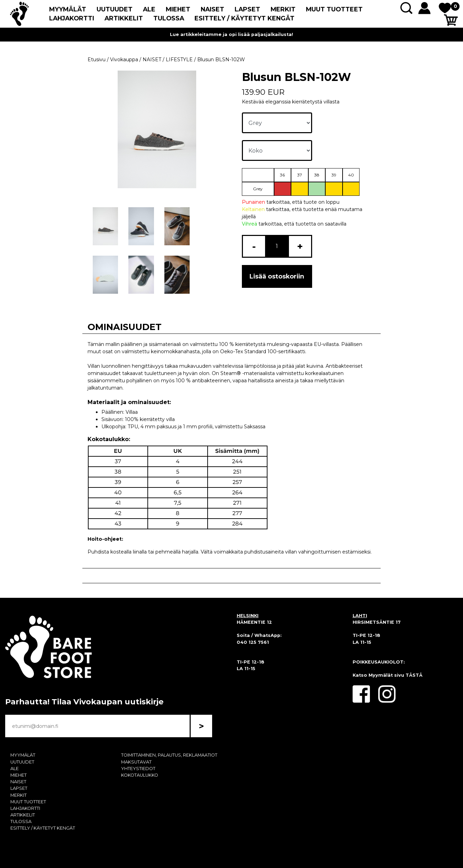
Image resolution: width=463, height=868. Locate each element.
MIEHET (178, 9)
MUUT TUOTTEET (334, 9)
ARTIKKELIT (124, 18)
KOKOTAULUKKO (140, 775)
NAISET (212, 9)
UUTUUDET (115, 9)
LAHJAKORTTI (72, 18)
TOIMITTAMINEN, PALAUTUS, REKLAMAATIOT (169, 755)
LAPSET (247, 9)
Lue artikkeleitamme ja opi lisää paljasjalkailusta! (231, 34)
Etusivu (97, 60)
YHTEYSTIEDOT (138, 769)
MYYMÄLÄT (68, 9)
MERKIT (283, 9)
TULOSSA (169, 18)
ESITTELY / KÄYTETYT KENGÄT (244, 18)
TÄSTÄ (414, 675)
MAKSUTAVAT (136, 762)
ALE (149, 9)
